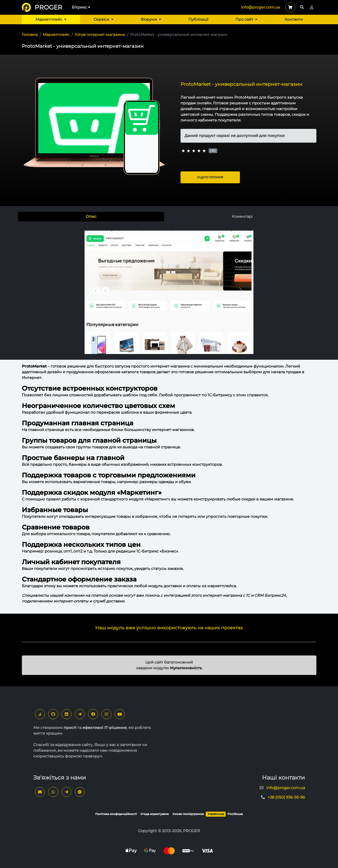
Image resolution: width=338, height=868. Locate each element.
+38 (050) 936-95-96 (286, 797)
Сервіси (104, 19)
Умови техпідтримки (188, 814)
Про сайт (246, 19)
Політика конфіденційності (116, 814)
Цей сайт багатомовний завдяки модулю (169, 665)
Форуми (151, 19)
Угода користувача (155, 814)
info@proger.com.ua (260, 7)
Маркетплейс (51, 19)
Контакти (294, 19)
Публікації (198, 19)
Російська (235, 814)
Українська (216, 814)
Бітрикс (81, 7)
